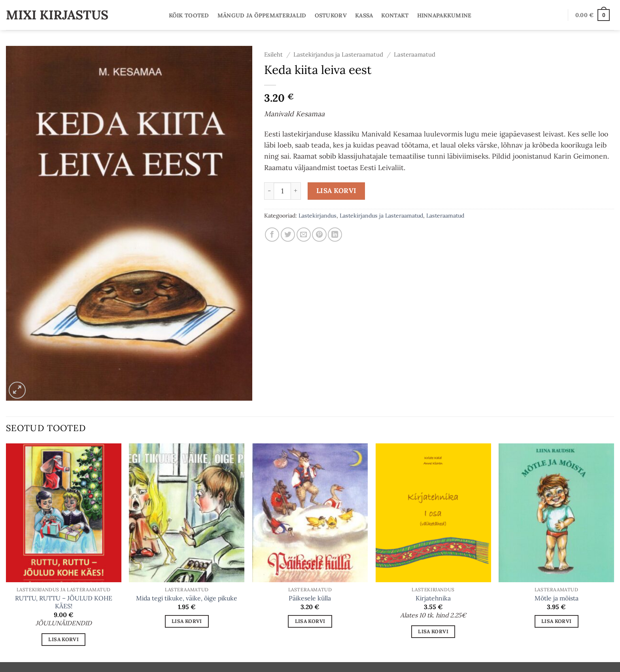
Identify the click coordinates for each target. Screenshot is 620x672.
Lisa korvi (336, 191)
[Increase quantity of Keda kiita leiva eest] (296, 191)
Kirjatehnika (433, 598)
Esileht (273, 54)
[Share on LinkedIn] (335, 235)
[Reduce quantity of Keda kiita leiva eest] (269, 191)
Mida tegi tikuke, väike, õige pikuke (187, 598)
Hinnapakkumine (444, 15)
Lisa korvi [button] (63, 639)
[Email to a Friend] (304, 235)
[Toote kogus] (282, 191)
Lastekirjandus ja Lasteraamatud (338, 54)
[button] (593, 15)
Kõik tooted (189, 15)
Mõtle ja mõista (557, 598)
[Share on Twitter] (288, 235)
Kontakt (395, 15)
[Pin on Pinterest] (319, 235)
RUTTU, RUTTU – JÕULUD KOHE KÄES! (64, 602)
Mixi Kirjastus (57, 15)
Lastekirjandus (318, 216)
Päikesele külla (310, 598)
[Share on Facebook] (272, 235)
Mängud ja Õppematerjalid (262, 15)
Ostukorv (331, 15)
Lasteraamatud (415, 54)
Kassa (364, 15)
